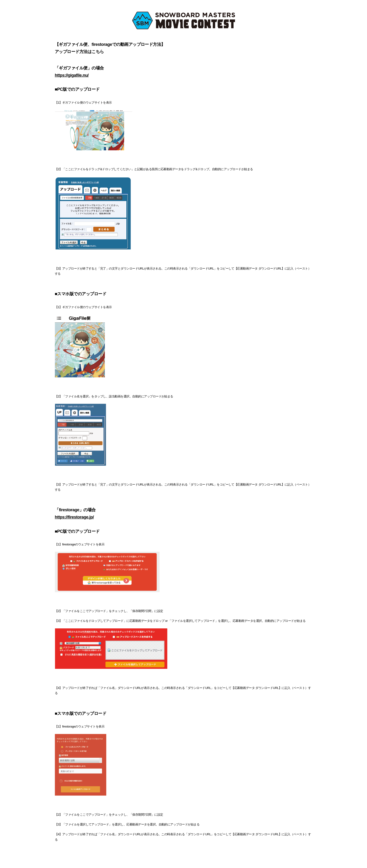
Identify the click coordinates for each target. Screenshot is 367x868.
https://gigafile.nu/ (72, 75)
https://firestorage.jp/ (74, 517)
